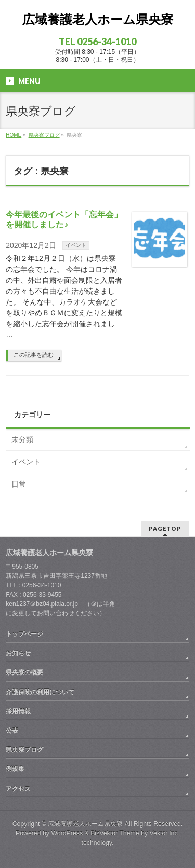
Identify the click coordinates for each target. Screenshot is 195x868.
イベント (76, 245)
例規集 (15, 769)
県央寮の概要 (24, 672)
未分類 (22, 439)
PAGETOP (165, 528)
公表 (12, 731)
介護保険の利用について (40, 692)
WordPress (67, 833)
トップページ (24, 634)
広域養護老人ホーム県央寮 (98, 19)
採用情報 (18, 711)
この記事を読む (34, 355)
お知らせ (18, 653)
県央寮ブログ (24, 750)
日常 (19, 484)
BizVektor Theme (115, 833)
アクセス (18, 789)
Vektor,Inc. (165, 833)
